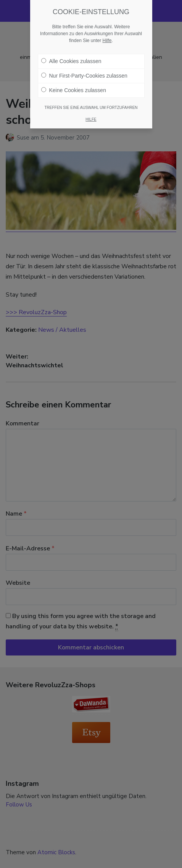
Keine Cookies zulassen (74, 90)
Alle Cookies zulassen (71, 61)
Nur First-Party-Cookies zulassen (84, 76)
